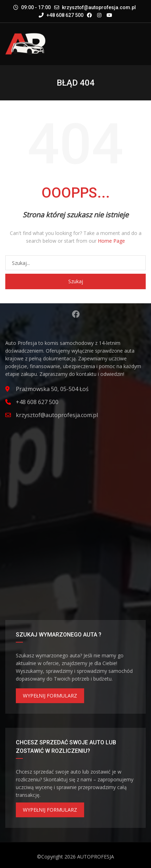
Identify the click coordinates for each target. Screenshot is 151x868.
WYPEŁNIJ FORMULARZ (50, 696)
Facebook (76, 314)
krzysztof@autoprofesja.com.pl (99, 7)
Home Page (111, 241)
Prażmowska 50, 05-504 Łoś (52, 389)
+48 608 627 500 (61, 15)
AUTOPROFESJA (96, 857)
